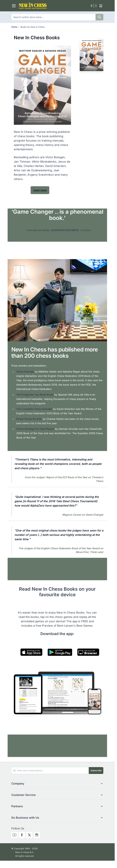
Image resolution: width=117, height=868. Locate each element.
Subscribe (96, 770)
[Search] (99, 17)
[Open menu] (14, 6)
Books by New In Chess (33, 27)
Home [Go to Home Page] (14, 27)
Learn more (40, 190)
